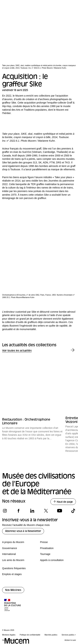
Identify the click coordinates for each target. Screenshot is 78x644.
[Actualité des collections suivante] (73, 350)
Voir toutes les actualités (17, 351)
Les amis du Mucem (13, 560)
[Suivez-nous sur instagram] (5, 511)
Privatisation (47, 548)
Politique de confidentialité (30, 635)
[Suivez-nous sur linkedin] (32, 511)
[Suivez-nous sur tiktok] (73, 511)
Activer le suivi (70, 640)
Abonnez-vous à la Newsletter (23, 531)
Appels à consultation (52, 560)
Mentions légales (9, 635)
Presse (44, 542)
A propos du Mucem (13, 542)
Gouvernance (10, 548)
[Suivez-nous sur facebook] (18, 511)
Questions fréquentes (14, 568)
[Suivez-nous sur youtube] (60, 511)
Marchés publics (51, 635)
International (9, 554)
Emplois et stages (12, 574)
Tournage (45, 554)
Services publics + (69, 635)
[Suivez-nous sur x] (46, 511)
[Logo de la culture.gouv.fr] (13, 605)
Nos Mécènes (13, 590)
